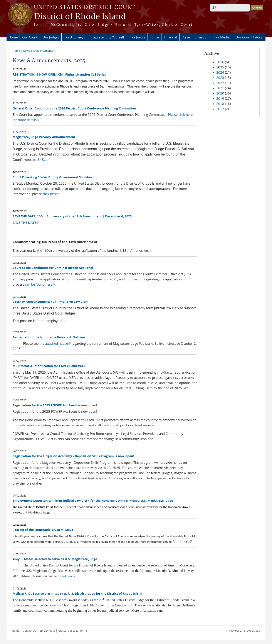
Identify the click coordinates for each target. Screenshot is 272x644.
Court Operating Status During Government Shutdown (54, 177)
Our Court (30, 37)
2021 (220, 88)
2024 (220, 72)
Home (13, 37)
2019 (220, 98)
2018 (220, 104)
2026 (220, 62)
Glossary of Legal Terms (73, 631)
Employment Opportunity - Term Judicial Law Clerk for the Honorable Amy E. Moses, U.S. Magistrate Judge (93, 501)
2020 (220, 93)
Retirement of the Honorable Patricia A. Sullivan (49, 337)
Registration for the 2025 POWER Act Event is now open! (55, 405)
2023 (220, 78)
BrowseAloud (252, 631)
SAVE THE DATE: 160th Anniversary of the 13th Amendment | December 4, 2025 (72, 216)
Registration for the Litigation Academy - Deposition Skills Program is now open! (73, 456)
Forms (154, 37)
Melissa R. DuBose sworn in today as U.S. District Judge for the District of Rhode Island (77, 594)
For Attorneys (75, 37)
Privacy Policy (234, 631)
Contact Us (29, 631)
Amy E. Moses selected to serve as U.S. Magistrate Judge (55, 559)
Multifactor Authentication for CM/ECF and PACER (50, 366)
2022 (220, 83)
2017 (220, 109)
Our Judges (51, 37)
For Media (222, 37)
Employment (47, 631)
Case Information (196, 37)
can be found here (40, 284)
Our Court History (249, 37)
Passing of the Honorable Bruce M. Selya (43, 530)
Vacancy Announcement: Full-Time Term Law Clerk (51, 302)
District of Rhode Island (80, 17)
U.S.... (43, 160)
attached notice (58, 343)
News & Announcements (38, 51)
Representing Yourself (108, 37)
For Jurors (138, 37)
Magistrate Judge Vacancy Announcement (44, 137)
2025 (220, 67)
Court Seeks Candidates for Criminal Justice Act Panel (53, 268)
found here (182, 541)
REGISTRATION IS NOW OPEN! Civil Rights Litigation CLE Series (59, 74)
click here (51, 194)
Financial (170, 37)
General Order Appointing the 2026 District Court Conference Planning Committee (74, 108)
